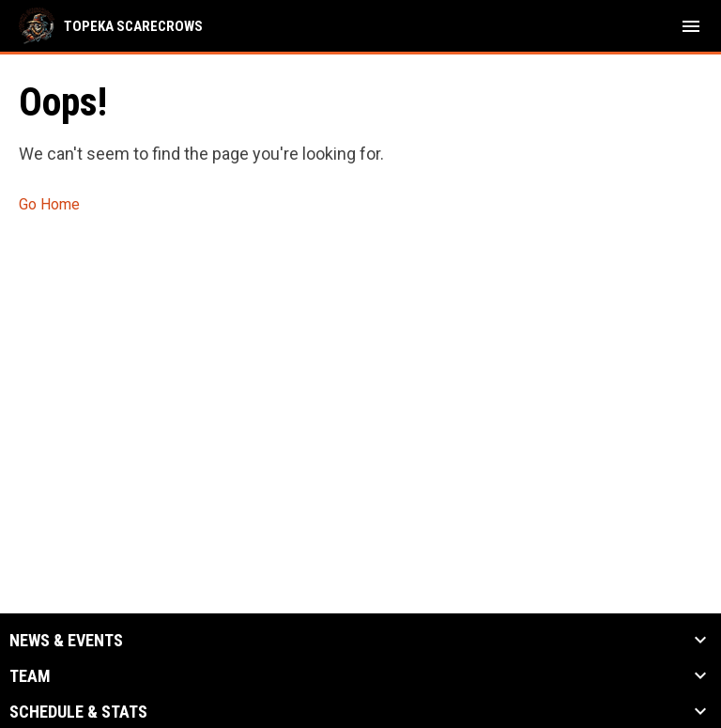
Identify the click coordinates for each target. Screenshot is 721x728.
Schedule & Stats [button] (78, 712)
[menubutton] (691, 26)
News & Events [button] (66, 641)
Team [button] (30, 676)
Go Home (49, 204)
